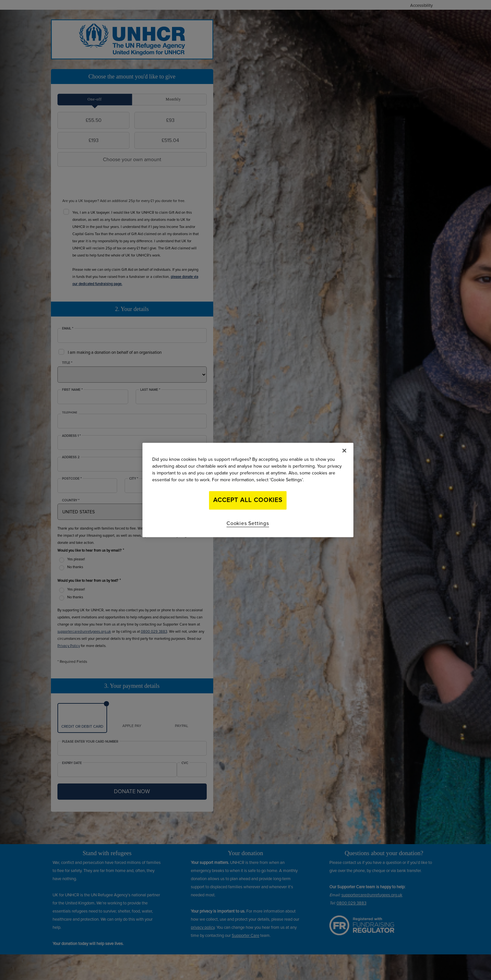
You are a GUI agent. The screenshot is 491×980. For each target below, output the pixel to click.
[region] (248, 490)
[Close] (344, 451)
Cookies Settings (248, 523)
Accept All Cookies (248, 500)
